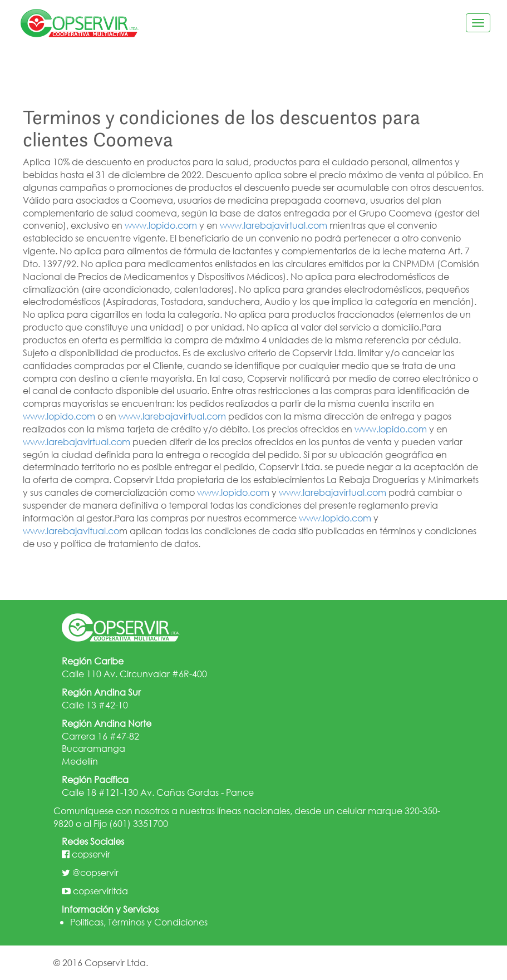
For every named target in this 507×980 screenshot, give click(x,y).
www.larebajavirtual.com (274, 225)
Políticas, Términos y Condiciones (139, 922)
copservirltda (100, 891)
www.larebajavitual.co (71, 531)
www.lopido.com (161, 225)
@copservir (95, 872)
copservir (91, 854)
